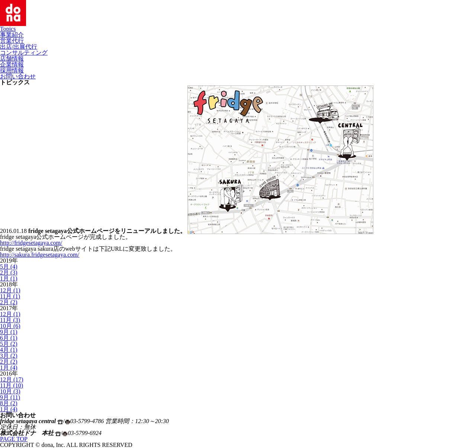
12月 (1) (10, 290)
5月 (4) (9, 267)
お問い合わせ (18, 76)
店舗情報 (12, 59)
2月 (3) (9, 272)
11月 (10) (12, 385)
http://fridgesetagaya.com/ (31, 243)
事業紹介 (12, 35)
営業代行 (12, 41)
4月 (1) (9, 350)
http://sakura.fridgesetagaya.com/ (40, 255)
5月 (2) (9, 344)
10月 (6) (10, 326)
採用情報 (12, 70)
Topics (8, 29)
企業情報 (12, 64)
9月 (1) (9, 332)
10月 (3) (10, 391)
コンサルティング (24, 53)
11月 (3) (10, 320)
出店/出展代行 (19, 47)
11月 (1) (10, 296)
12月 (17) (12, 379)
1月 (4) (9, 368)
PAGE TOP (14, 439)
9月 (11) (10, 397)
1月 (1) (9, 278)
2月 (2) (9, 302)
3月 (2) (9, 356)
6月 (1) (9, 338)
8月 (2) (9, 403)
